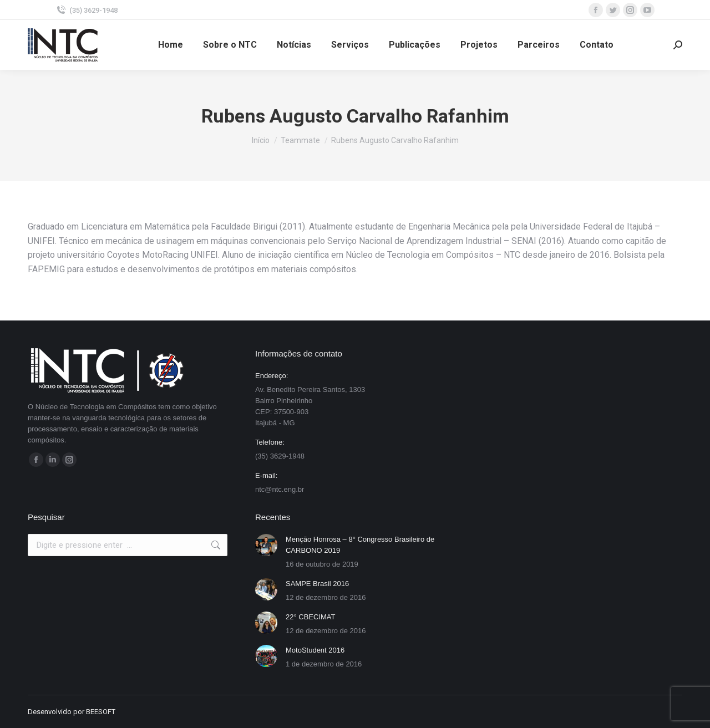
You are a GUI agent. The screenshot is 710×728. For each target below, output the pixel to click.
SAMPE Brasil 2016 (317, 584)
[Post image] (266, 545)
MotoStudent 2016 (315, 650)
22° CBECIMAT (310, 617)
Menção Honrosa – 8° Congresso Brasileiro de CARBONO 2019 (360, 545)
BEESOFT (101, 712)
